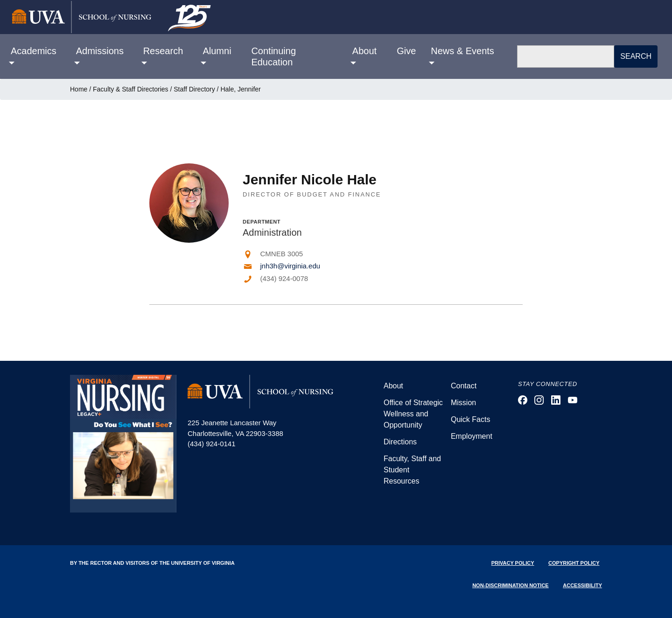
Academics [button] (34, 51)
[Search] (566, 56)
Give (406, 51)
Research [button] (163, 51)
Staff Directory (194, 89)
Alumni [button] (217, 51)
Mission (463, 403)
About (393, 386)
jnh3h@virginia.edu (290, 266)
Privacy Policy (513, 563)
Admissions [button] (100, 51)
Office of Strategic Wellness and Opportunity (413, 414)
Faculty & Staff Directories (131, 89)
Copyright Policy (574, 563)
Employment (472, 436)
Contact (464, 386)
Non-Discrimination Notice (511, 585)
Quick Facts (470, 419)
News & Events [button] (462, 51)
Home (79, 89)
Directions (400, 442)
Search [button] (636, 56)
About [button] (364, 51)
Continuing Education (273, 56)
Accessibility (582, 585)
